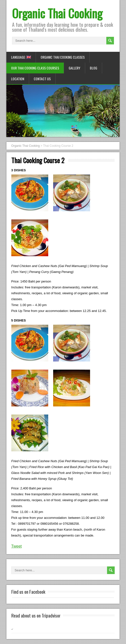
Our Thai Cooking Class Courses (35, 68)
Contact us (42, 79)
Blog (94, 68)
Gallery (74, 68)
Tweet (17, 546)
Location (18, 79)
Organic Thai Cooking (57, 13)
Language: (21, 57)
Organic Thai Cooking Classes (63, 57)
